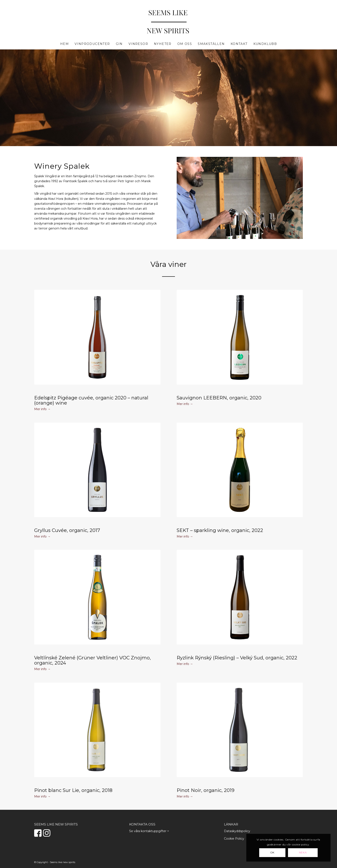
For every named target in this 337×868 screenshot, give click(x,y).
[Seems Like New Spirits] (168, 22)
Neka (303, 852)
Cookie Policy (234, 839)
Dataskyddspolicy (237, 831)
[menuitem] (64, 44)
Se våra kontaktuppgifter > (149, 831)
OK (272, 852)
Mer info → (42, 409)
